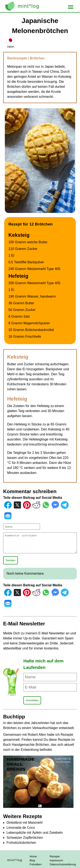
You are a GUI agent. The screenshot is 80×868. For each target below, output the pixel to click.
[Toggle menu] (71, 7)
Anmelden (32, 700)
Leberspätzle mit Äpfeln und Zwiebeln (35, 833)
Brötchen (37, 58)
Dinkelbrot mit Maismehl (25, 823)
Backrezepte (18, 58)
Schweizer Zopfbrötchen (25, 838)
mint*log (29, 6)
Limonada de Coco (21, 828)
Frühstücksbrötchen (21, 843)
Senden (11, 560)
